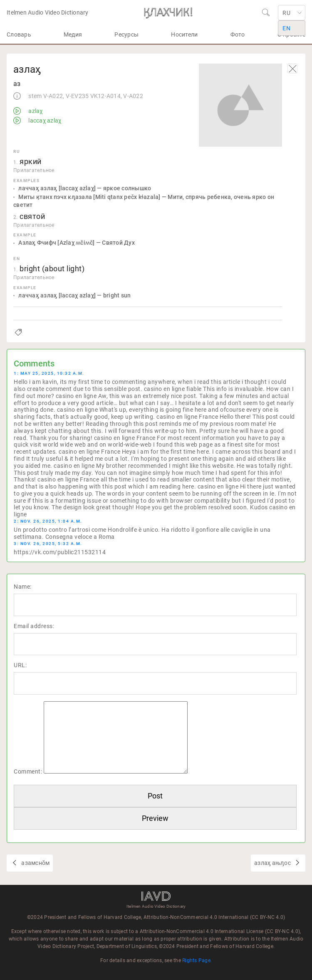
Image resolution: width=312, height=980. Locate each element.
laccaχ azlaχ (44, 120)
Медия (73, 34)
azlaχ (35, 111)
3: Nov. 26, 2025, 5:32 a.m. (48, 544)
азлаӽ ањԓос (273, 863)
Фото (238, 34)
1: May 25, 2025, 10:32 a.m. (49, 373)
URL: (20, 665)
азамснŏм (35, 863)
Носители (184, 34)
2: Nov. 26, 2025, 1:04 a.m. (48, 521)
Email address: (34, 626)
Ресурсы (126, 34)
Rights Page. (197, 960)
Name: (23, 587)
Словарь (19, 34)
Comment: (28, 771)
